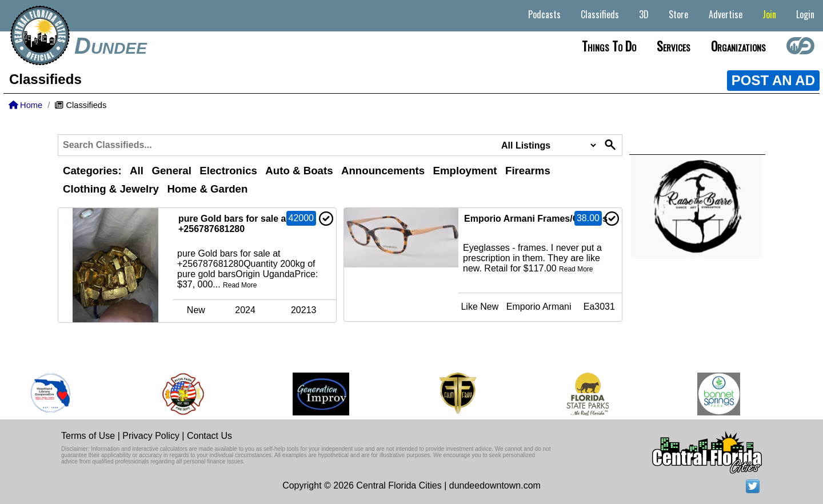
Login (805, 14)
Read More (240, 285)
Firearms (528, 171)
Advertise (726, 14)
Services (674, 46)
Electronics (228, 171)
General (171, 171)
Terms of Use (88, 436)
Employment (465, 171)
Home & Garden (207, 189)
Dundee (111, 46)
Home (25, 105)
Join (769, 14)
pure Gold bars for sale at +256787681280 (234, 224)
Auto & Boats (299, 171)
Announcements (383, 171)
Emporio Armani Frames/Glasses (536, 219)
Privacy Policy (151, 436)
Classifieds (600, 14)
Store (678, 14)
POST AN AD (773, 80)
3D (644, 14)
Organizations (738, 46)
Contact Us (209, 436)
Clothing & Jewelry (111, 189)
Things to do (609, 46)
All (137, 171)
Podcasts (544, 14)
